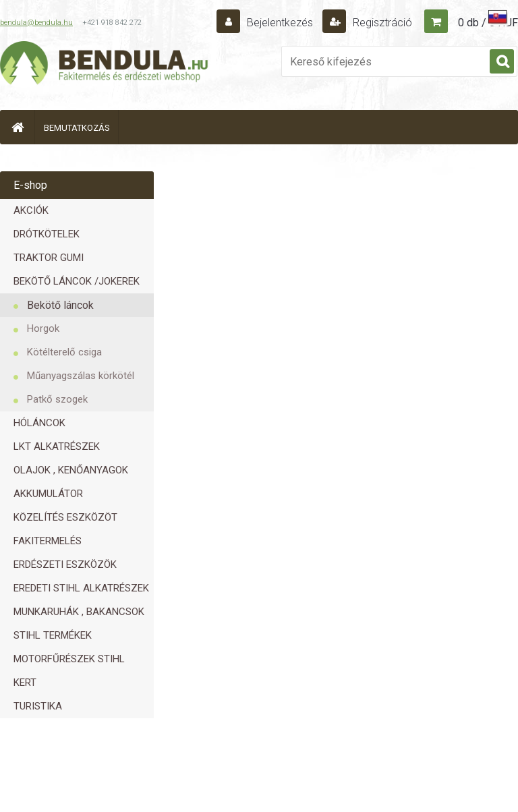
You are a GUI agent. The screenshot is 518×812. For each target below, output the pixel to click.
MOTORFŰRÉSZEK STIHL (69, 659)
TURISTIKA (38, 706)
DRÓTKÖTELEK (47, 234)
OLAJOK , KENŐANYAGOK (71, 470)
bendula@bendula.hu (36, 23)
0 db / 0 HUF (488, 23)
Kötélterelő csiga (64, 352)
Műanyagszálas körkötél (81, 376)
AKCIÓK (31, 210)
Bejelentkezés (280, 23)
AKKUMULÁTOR (48, 494)
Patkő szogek (57, 399)
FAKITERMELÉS (48, 541)
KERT (25, 683)
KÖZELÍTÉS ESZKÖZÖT (65, 517)
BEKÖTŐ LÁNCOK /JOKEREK (77, 281)
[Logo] (105, 65)
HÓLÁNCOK (39, 423)
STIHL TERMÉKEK (53, 635)
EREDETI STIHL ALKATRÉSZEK (81, 588)
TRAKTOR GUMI (49, 258)
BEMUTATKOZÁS (77, 128)
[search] (502, 62)
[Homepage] (18, 127)
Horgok (43, 328)
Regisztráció (381, 23)
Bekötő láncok (60, 305)
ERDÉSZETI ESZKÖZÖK (65, 564)
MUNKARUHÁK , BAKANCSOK (79, 612)
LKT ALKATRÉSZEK (57, 446)
